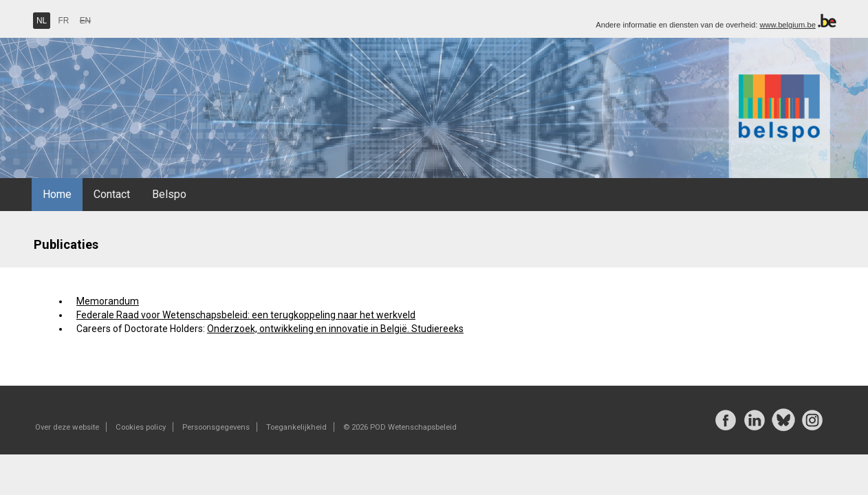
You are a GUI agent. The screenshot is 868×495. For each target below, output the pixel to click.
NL (42, 21)
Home (57, 194)
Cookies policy (141, 427)
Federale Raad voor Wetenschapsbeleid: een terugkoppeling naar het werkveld (246, 315)
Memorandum (108, 301)
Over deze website (67, 427)
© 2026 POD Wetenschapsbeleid (400, 427)
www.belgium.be (787, 25)
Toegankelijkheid (296, 427)
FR (64, 21)
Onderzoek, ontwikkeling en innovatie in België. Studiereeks (335, 329)
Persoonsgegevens (216, 427)
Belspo (169, 194)
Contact (112, 194)
